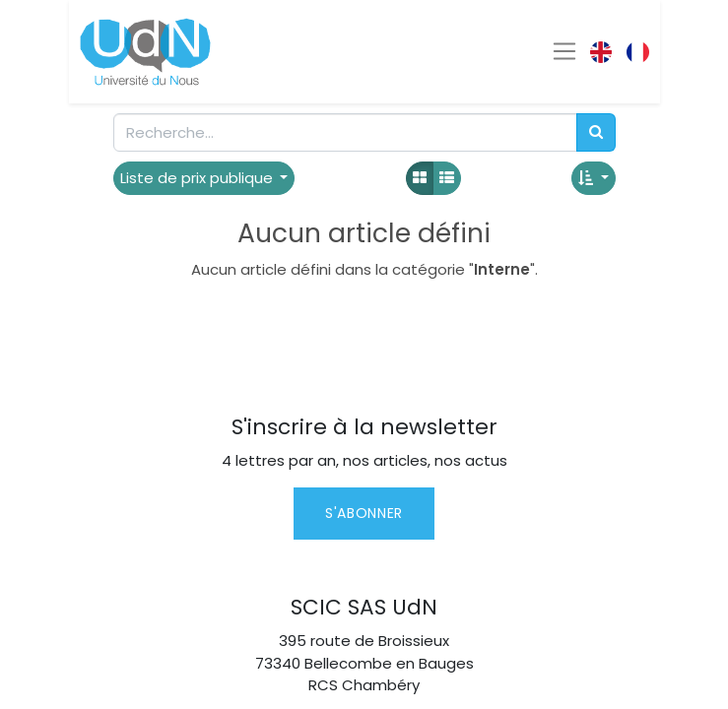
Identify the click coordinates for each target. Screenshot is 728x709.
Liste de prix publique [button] (199, 178)
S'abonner (364, 513)
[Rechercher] (596, 132)
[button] (594, 179)
